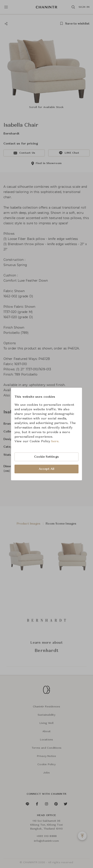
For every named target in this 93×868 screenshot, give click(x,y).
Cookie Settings (46, 457)
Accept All (46, 469)
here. (55, 441)
